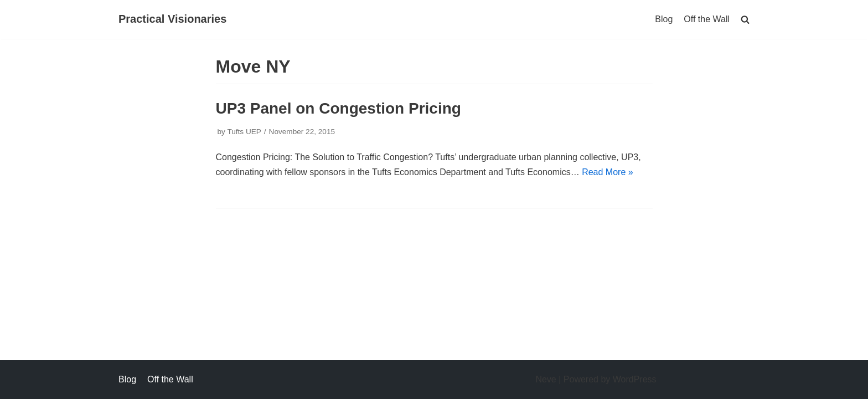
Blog (664, 19)
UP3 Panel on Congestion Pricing (339, 108)
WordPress (635, 379)
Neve (546, 379)
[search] (745, 19)
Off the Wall (707, 19)
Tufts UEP (244, 132)
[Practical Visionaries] (172, 19)
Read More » (608, 172)
